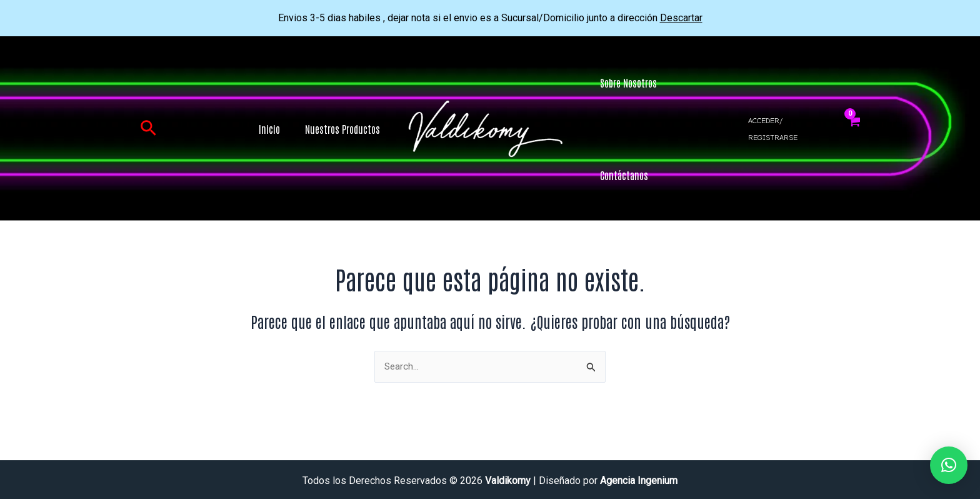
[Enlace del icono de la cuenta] (787, 129)
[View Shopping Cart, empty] (853, 129)
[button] (148, 129)
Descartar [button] (681, 18)
